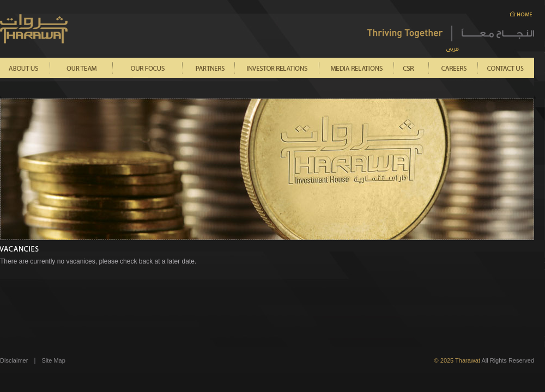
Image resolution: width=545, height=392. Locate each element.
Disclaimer (14, 360)
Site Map (53, 360)
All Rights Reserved (484, 360)
